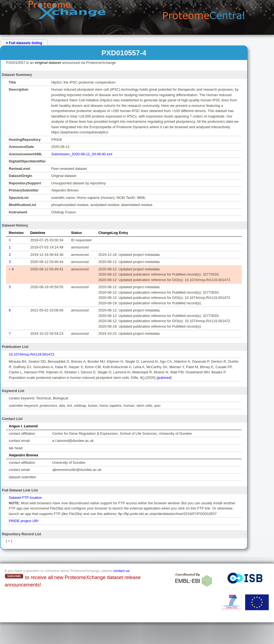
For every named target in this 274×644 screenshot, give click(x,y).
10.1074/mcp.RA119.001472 (32, 354)
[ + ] (9, 541)
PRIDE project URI (24, 521)
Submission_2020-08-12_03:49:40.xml (82, 154)
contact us (121, 571)
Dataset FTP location (25, 498)
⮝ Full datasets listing (24, 43)
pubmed (164, 378)
